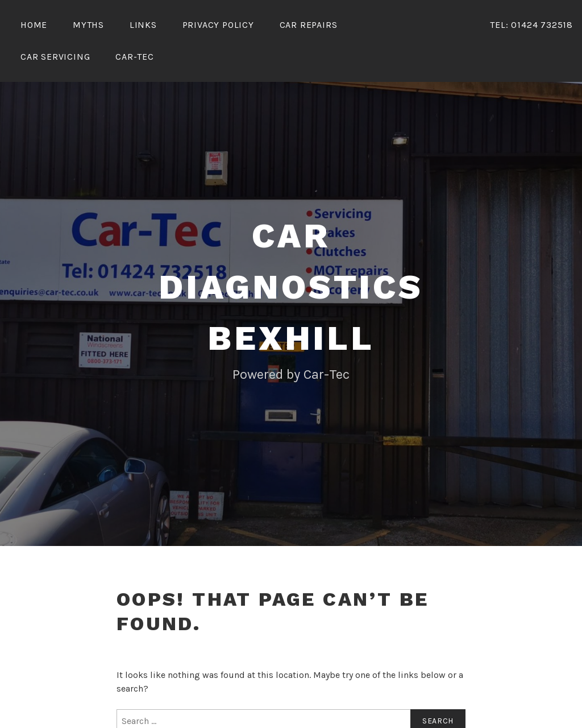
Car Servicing (55, 57)
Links (143, 25)
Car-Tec (135, 57)
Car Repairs (309, 25)
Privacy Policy (218, 25)
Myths (88, 25)
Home (34, 25)
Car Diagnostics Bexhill (291, 287)
